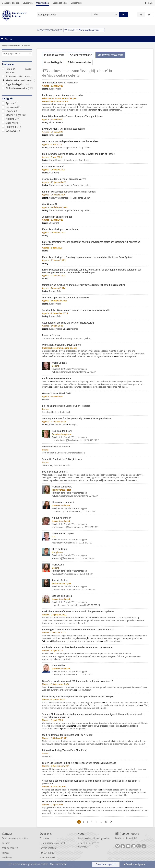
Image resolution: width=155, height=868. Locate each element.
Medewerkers (43, 3)
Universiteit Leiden (11, 3)
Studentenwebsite (17, 77)
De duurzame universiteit (52, 843)
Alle (96, 15)
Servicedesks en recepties (15, 838)
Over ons (44, 838)
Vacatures (17, 131)
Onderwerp (17, 123)
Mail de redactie (10, 848)
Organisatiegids (60, 3)
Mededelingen (17, 115)
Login (151, 3)
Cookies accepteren (106, 864)
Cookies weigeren (135, 864)
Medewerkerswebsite (11, 46)
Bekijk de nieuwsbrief (126, 838)
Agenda (17, 103)
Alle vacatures (47, 853)
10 (107, 822)
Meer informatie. (59, 864)
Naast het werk (48, 858)
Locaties (17, 111)
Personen (17, 127)
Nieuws (17, 119)
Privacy (6, 853)
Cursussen (17, 107)
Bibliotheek (76, 3)
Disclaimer (7, 858)
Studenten (28, 3)
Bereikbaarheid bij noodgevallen (93, 838)
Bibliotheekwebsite (17, 88)
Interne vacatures (49, 848)
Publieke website (17, 71)
